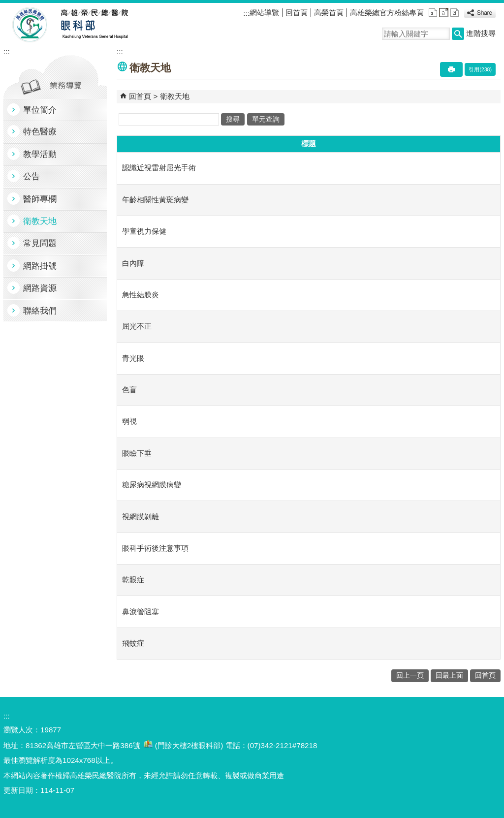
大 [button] (455, 13)
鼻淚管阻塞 (141, 612)
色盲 (129, 390)
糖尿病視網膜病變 (152, 485)
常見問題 (40, 243)
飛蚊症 (133, 643)
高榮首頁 (329, 13)
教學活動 (40, 154)
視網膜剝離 (141, 517)
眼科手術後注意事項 (155, 548)
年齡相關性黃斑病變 (155, 200)
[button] (458, 34)
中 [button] (444, 13)
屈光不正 (137, 326)
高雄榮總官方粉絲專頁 (387, 13)
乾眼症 (133, 580)
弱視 (129, 421)
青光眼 (133, 358)
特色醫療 (40, 132)
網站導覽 (264, 13)
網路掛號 (40, 266)
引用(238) (480, 69)
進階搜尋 (481, 33)
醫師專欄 (40, 199)
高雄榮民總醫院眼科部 (94, 25)
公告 (31, 176)
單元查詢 (266, 119)
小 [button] (433, 13)
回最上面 (449, 676)
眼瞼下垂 (137, 453)
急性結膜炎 (141, 295)
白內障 (133, 263)
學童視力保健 (144, 231)
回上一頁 (410, 676)
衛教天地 (40, 221)
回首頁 (297, 13)
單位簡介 (40, 110)
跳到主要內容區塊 (5, 5)
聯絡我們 (40, 311)
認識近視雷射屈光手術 (159, 168)
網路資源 (40, 288)
